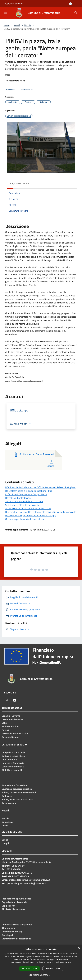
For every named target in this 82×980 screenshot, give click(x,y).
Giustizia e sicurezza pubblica (17, 789)
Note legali (7, 935)
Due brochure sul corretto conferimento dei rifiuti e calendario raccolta (41, 512)
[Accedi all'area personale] (71, 4)
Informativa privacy (12, 932)
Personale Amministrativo (15, 733)
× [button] (79, 948)
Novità (17, 25)
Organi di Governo (11, 716)
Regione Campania (14, 4)
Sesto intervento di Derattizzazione (23, 505)
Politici (5, 730)
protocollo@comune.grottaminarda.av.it (29, 880)
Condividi (12, 90)
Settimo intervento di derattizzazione (24, 501)
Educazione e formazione (15, 785)
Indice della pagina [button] (19, 184)
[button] (41, 975)
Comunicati (8, 822)
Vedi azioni (27, 90)
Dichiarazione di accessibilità (16, 939)
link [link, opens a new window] (69, 962)
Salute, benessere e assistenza (18, 799)
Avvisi (5, 825)
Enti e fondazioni (10, 726)
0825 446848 (14, 869)
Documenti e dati (10, 737)
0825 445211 (19, 866)
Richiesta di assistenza (13, 909)
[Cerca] (76, 13)
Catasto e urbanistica (13, 766)
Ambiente (7, 796)
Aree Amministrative (12, 719)
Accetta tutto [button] (29, 968)
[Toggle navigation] (6, 13)
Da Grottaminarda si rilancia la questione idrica (29, 491)
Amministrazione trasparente (17, 924)
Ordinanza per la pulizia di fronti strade (25, 519)
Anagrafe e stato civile (13, 752)
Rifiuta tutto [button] (53, 968)
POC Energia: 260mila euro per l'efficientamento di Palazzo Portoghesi (40, 487)
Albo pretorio (9, 928)
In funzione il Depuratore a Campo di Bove (26, 494)
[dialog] (41, 962)
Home (6, 25)
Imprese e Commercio (13, 763)
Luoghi (5, 843)
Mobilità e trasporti (12, 770)
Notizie (28, 25)
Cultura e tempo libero (13, 756)
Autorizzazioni (9, 803)
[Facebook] (7, 700)
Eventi (5, 840)
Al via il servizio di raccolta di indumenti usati (28, 508)
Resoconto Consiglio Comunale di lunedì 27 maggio (31, 515)
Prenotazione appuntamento (16, 899)
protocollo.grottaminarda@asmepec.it (27, 883)
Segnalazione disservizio (14, 902)
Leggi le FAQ (8, 906)
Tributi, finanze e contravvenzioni (19, 792)
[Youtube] (15, 700)
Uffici (4, 723)
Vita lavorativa (9, 759)
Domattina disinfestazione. (19, 498)
